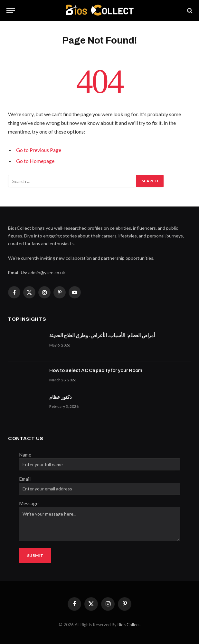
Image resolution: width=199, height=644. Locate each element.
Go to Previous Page (39, 150)
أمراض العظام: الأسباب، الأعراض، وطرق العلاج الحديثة (102, 336)
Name (25, 455)
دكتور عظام (61, 397)
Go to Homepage (35, 161)
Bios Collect (129, 625)
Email (25, 479)
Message (29, 503)
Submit (35, 555)
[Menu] (11, 10)
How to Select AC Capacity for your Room (96, 370)
